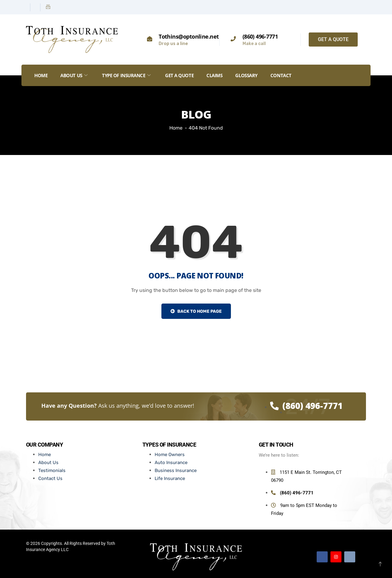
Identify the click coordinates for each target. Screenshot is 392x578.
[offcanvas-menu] (362, 76)
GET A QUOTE (179, 75)
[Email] (48, 7)
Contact (281, 75)
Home (41, 75)
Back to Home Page (196, 311)
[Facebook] (26, 7)
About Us (74, 75)
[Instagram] (36, 7)
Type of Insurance (126, 75)
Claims (214, 75)
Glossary (246, 75)
